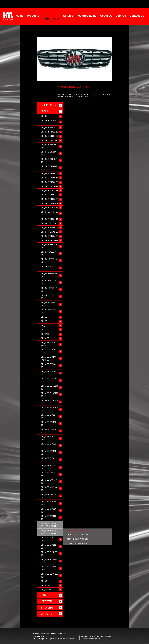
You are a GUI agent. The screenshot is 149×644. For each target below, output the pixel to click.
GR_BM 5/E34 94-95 (49, 195)
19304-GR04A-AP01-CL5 (78, 535)
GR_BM (44, 116)
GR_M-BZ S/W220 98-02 (48, 518)
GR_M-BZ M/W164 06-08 (49, 489)
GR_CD (44, 317)
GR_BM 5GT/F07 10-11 (50, 213)
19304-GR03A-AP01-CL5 (78, 543)
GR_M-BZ (45, 338)
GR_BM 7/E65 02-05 (49, 232)
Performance (51, 19)
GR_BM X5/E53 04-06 (49, 282)
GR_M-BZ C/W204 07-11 (49, 366)
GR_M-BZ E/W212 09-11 (48, 445)
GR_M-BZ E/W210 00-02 (48, 424)
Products (33, 16)
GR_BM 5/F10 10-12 (49, 208)
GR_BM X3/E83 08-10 (49, 261)
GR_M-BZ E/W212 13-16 (48, 453)
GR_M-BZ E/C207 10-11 (50, 409)
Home (20, 16)
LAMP (45, 595)
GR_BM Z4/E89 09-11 (49, 311)
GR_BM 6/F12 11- (48, 223)
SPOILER (47, 608)
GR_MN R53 (46, 585)
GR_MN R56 (46, 590)
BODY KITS (48, 105)
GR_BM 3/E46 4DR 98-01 (49, 168)
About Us (106, 16)
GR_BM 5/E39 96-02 (49, 199)
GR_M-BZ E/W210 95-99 (48, 431)
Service (68, 16)
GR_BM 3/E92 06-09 (49, 182)
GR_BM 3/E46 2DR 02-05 (49, 146)
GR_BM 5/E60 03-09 (49, 203)
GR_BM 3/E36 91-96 (49, 136)
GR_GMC (45, 334)
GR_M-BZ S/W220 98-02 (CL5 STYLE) (49, 532)
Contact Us (137, 16)
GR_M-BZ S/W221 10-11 (48, 546)
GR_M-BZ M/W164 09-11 (49, 496)
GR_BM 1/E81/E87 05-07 (49, 122)
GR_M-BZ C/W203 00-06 (49, 351)
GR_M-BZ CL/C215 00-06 (49, 380)
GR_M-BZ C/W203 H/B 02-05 (49, 358)
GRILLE (46, 111)
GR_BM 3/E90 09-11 (49, 178)
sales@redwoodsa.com (93, 639)
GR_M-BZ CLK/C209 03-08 (49, 395)
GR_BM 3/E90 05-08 (49, 174)
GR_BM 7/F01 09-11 (49, 240)
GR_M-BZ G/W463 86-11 (49, 474)
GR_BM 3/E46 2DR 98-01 (49, 153)
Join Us (121, 16)
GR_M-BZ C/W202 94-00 (49, 344)
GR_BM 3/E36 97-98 (49, 140)
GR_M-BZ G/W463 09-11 (49, 467)
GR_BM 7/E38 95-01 (49, 228)
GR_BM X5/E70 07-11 (49, 290)
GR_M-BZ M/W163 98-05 (49, 481)
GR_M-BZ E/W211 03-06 (48, 438)
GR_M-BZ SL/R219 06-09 (49, 561)
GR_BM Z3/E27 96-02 (49, 297)
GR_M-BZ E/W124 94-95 (48, 416)
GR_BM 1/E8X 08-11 (49, 128)
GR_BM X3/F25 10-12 (49, 268)
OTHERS (47, 614)
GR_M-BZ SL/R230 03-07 (49, 568)
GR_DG (44, 330)
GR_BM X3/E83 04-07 (49, 253)
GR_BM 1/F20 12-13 (49, 132)
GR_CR (44, 321)
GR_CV (44, 326)
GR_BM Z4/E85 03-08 (49, 304)
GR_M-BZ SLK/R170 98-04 (49, 575)
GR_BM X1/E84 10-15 (49, 246)
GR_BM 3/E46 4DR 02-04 (49, 161)
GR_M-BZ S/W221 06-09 (48, 539)
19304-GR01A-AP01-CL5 (78, 531)
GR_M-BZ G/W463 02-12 (49, 460)
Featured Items (87, 16)
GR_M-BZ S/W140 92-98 (48, 503)
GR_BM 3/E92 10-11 (49, 186)
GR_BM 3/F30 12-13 (49, 191)
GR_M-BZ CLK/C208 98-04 (49, 387)
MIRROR (46, 601)
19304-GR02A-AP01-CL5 (78, 539)
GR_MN (44, 581)
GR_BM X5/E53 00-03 (49, 275)
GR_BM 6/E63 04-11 (49, 219)
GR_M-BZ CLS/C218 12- (49, 402)
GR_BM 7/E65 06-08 (49, 236)
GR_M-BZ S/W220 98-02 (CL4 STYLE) (49, 525)
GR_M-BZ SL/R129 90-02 (49, 554)
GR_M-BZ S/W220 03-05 (48, 510)
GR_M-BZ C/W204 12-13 (49, 373)
